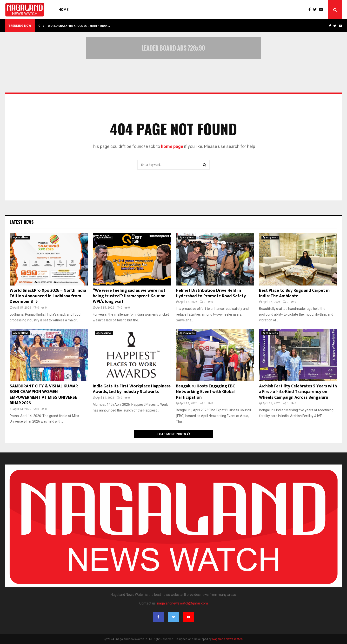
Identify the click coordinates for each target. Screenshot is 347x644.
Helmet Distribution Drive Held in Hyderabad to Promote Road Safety (211, 293)
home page (172, 146)
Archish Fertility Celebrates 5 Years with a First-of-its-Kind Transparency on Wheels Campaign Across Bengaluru (298, 392)
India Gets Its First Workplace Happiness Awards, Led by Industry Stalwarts (132, 389)
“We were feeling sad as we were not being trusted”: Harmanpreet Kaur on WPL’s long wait (129, 296)
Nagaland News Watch (227, 639)
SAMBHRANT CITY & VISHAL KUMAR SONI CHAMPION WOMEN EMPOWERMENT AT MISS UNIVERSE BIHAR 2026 (44, 395)
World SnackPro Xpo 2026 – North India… (79, 26)
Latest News (22, 222)
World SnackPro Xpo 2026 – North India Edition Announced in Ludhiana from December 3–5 (48, 296)
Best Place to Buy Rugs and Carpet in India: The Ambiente (294, 293)
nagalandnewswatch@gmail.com (183, 603)
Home (63, 10)
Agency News (21, 237)
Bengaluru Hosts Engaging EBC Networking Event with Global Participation (205, 392)
